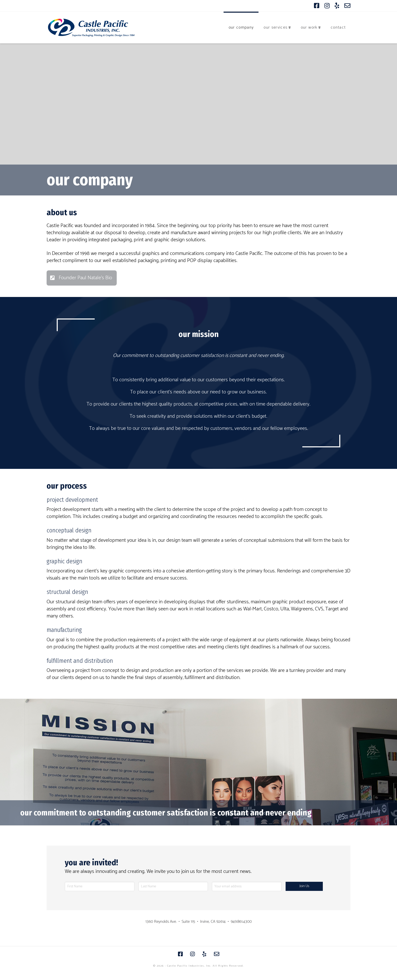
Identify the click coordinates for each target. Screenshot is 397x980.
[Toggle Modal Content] (82, 278)
